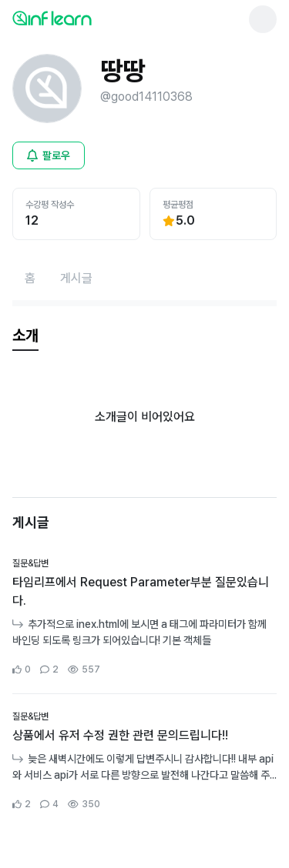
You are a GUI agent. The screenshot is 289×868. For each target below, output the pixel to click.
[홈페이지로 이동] (30, 279)
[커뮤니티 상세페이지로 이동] (144, 617)
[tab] (25, 336)
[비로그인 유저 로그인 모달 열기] (49, 155)
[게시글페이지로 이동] (76, 279)
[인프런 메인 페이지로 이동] (89, 18)
